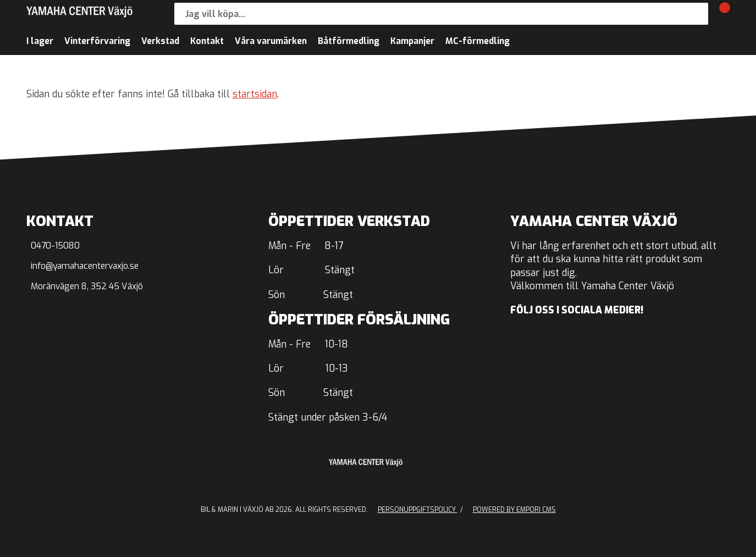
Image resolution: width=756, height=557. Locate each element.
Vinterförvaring (97, 41)
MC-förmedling (478, 41)
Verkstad (160, 41)
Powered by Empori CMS (514, 510)
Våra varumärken (271, 41)
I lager (40, 41)
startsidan (255, 94)
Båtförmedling (349, 41)
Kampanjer (412, 41)
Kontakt (207, 41)
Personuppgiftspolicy (418, 510)
